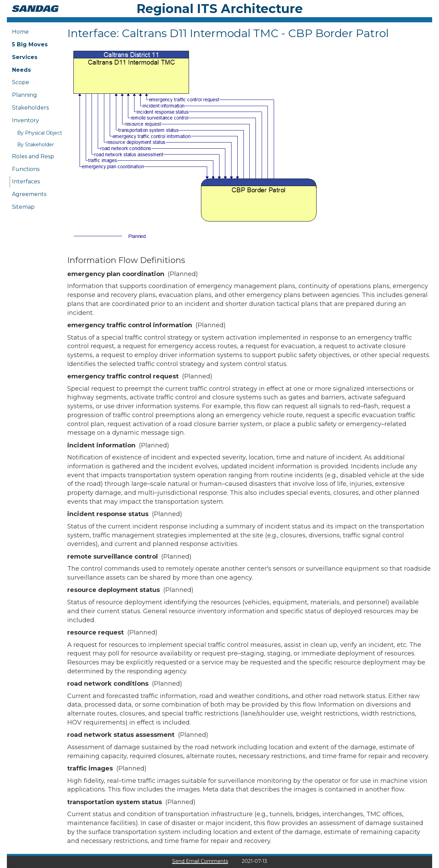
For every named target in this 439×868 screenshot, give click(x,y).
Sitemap (23, 207)
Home (20, 32)
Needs (21, 70)
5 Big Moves (30, 44)
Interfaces (26, 181)
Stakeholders (30, 108)
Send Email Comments (200, 861)
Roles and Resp (33, 156)
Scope (21, 82)
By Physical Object (40, 133)
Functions (26, 169)
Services (25, 57)
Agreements (29, 194)
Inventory (26, 120)
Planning (25, 95)
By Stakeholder (35, 145)
